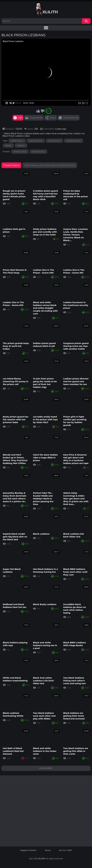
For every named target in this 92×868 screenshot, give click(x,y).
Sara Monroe (38, 152)
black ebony (17, 141)
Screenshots (36, 118)
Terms (48, 850)
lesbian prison (74, 141)
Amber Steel (20, 152)
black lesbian (36, 141)
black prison (54, 141)
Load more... (46, 768)
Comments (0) (71, 118)
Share (53, 118)
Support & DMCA (28, 850)
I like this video (38, 111)
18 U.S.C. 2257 (66, 850)
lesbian (21, 145)
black (8, 145)
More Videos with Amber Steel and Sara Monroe (50, 165)
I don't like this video (43, 111)
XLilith (42, 859)
